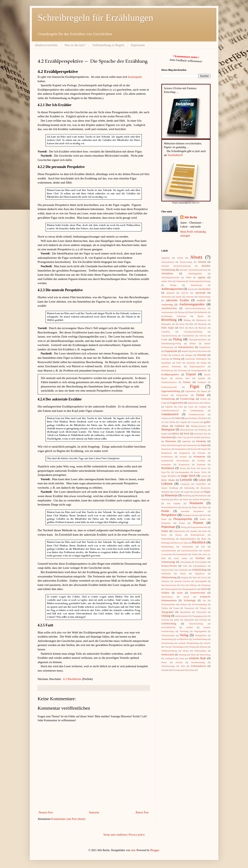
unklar (177, 619)
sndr (133, 850)
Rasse (164, 535)
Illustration (171, 441)
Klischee (201, 453)
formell (203, 399)
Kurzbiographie (182, 472)
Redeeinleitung (168, 539)
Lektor (202, 480)
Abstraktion (167, 273)
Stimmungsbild (171, 589)
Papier (195, 507)
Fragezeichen (177, 403)
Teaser (186, 596)
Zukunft (165, 670)
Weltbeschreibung (169, 651)
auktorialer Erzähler (178, 300)
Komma (183, 456)
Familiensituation (169, 382)
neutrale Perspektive (201, 499)
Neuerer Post (46, 812)
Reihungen (166, 542)
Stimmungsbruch (189, 589)
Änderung (181, 281)
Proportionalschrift (199, 527)
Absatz (196, 257)
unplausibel (189, 619)
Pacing (185, 507)
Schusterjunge (168, 562)
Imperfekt (186, 441)
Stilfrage (193, 585)
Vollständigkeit (178, 647)
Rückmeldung (168, 546)
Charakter (166, 331)
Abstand (202, 262)
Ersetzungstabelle (199, 370)
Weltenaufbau (200, 651)
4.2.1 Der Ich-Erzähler (55, 105)
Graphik (183, 422)
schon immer (181, 558)
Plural (164, 519)
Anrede (191, 289)
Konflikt (201, 460)
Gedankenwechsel (196, 414)
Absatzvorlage (186, 262)
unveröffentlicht (168, 627)
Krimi (194, 468)
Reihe (204, 539)
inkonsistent (192, 445)
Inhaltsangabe (176, 445)
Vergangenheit (200, 631)
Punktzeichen (179, 531)
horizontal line (200, 433)
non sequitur (174, 503)
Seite (185, 566)
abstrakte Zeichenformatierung (193, 270)
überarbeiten (185, 612)
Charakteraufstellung (193, 331)
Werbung (183, 654)
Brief (182, 328)
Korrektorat (168, 468)
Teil (204, 600)
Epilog (204, 362)
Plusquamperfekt (183, 519)
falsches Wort (183, 378)
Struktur (165, 593)
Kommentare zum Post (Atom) (68, 819)
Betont (200, 316)
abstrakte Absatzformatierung (176, 266)
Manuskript (171, 495)
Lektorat (167, 483)
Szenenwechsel (198, 593)
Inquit (204, 445)
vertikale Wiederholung (188, 643)
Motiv (176, 499)
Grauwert (195, 422)
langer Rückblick (169, 476)
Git (163, 422)
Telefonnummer (168, 604)
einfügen (189, 355)
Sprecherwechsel (169, 585)
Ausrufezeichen (169, 308)
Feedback (202, 382)
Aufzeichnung (204, 296)
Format (200, 395)
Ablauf (180, 258)
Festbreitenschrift (169, 387)
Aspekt (178, 296)
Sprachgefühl (201, 581)
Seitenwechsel (168, 570)
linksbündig (189, 488)
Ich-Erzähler (195, 437)
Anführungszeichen (172, 289)
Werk (193, 654)
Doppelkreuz (205, 347)
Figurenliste (191, 391)
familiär (201, 378)
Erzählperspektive (170, 374)
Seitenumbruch (200, 566)
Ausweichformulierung (195, 308)
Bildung (187, 320)
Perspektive (169, 515)
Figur (195, 386)
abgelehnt (166, 258)
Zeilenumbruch (198, 666)
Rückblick (199, 542)
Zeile (183, 666)
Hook (187, 433)
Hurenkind (167, 437)
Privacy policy (137, 835)
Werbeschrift (168, 654)
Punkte (165, 531)
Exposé (191, 374)
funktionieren (193, 403)
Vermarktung (167, 639)
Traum (176, 608)
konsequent (135, 77)
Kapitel (204, 449)
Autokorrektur (168, 312)
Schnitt (195, 554)
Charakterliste (188, 335)
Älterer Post (142, 812)
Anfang (173, 285)
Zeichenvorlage (168, 666)
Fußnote (207, 403)
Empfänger (166, 362)
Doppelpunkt (171, 351)
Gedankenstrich (170, 414)
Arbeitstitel (166, 296)
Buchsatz (203, 328)
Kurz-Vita (166, 472)
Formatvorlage (188, 399)
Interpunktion (181, 449)
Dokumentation (186, 347)
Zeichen (179, 662)
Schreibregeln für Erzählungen (96, 18)
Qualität (194, 531)
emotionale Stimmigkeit (196, 359)
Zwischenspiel (178, 670)
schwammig (185, 562)
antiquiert (171, 293)
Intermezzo (166, 449)
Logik (187, 492)
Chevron (203, 335)
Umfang (166, 616)
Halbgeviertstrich (199, 426)
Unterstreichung (196, 623)
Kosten (183, 468)
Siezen (183, 573)
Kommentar (199, 456)
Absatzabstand (168, 262)
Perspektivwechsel (191, 515)
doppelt (185, 351)
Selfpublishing (199, 570)
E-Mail (165, 355)
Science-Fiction (169, 566)
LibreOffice (201, 484)
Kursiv (204, 468)
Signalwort (200, 573)
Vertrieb (207, 643)
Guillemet (179, 426)
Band (191, 312)
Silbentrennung (169, 577)
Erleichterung (167, 370)
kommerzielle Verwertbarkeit (175, 460)
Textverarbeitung (199, 604)
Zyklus (191, 670)
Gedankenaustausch (170, 410)
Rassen (179, 535)
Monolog (165, 499)
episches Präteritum (171, 366)
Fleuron (165, 395)
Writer (164, 662)
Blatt (191, 324)
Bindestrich (201, 320)
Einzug (177, 359)
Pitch (205, 515)
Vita (166, 647)
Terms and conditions (115, 835)
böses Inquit (168, 328)
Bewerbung (169, 320)
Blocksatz (202, 324)
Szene (180, 593)
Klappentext (185, 453)
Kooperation (184, 464)
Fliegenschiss (182, 395)
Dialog (177, 339)
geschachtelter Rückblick (196, 418)
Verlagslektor (201, 635)
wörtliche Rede (197, 658)
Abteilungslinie (195, 273)
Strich (204, 589)
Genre (178, 418)
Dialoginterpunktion (198, 339)
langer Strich (188, 476)
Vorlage (192, 647)
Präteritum (168, 527)
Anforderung (196, 285)
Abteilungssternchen (170, 277)
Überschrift (201, 612)
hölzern (176, 433)
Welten (186, 651)
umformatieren (182, 616)
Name (186, 499)
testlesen (184, 604)
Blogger (155, 850)
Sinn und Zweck (200, 577)
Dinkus (193, 343)
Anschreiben (204, 289)
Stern (183, 585)
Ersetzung (182, 370)
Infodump (201, 441)
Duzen (204, 351)
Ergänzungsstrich (197, 366)
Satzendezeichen (169, 550)
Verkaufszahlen (168, 635)
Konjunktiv (166, 464)
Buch (191, 328)
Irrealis (194, 449)
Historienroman (187, 429)
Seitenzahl (183, 570)
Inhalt (164, 445)
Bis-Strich (180, 324)
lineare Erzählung (170, 488)
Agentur (202, 277)
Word (182, 658)
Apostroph (200, 293)
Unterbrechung (169, 623)
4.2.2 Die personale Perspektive (61, 167)
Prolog (184, 527)
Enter (179, 362)
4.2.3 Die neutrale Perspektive (60, 290)
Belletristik (202, 312)
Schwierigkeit (201, 562)
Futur (180, 406)
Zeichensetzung (198, 662)
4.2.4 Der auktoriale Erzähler (60, 399)
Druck (195, 351)
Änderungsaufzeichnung (200, 281)
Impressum (138, 45)
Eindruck (176, 355)
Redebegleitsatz (198, 535)
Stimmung (206, 585)
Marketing (187, 495)
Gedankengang (197, 410)
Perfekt (165, 511)
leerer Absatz (168, 480)
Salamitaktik (187, 546)
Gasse (191, 406)
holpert (165, 433)
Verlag (184, 635)
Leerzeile (186, 479)
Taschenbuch (175, 155)
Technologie (190, 600)
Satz (203, 546)
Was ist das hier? (75, 45)
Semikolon (166, 573)
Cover (164, 339)
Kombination (167, 456)
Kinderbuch (167, 453)
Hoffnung (203, 429)
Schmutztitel (182, 554)
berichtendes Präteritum (174, 316)
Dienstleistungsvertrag (171, 343)
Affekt (188, 277)
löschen (197, 492)
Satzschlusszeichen (190, 550)
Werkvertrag (205, 654)
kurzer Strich (200, 472)
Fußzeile (169, 406)
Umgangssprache (200, 616)
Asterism (190, 296)
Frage (164, 403)
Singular (185, 577)
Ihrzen (208, 437)
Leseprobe (185, 484)
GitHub (172, 422)
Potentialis (166, 523)
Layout (204, 476)
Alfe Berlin (191, 217)
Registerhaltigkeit (188, 539)
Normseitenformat (169, 507)
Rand (204, 531)
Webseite (203, 647)
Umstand (165, 619)
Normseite (196, 503)
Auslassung (167, 304)
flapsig (204, 391)
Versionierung (168, 643)
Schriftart (200, 558)
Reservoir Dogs (181, 542)
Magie (207, 492)
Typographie (168, 612)
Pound (182, 523)
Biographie (166, 324)
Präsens (198, 523)
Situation (165, 581)
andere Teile (167, 281)
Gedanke (203, 406)
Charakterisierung (169, 335)
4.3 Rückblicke (72, 679)
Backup (181, 312)
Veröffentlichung (200, 639)
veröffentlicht (183, 639)
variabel (189, 627)
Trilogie (203, 608)
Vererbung (184, 631)
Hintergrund (168, 429)
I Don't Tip (181, 437)
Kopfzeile (201, 464)
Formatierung (168, 399)
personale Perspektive (192, 511)
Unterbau (203, 619)
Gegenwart (166, 418)
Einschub (202, 355)
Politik (203, 519)
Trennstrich (189, 608)
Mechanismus (201, 495)
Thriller (165, 608)
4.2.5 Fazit (45, 625)
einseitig (165, 359)
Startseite (94, 812)
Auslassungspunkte (192, 304)
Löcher (177, 492)
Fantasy (187, 382)
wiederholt (170, 658)
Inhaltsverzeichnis (46, 45)
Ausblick (201, 300)
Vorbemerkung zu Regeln (108, 45)
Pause (204, 507)
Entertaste (191, 362)
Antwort (185, 293)
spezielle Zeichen (182, 581)
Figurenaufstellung (171, 391)
